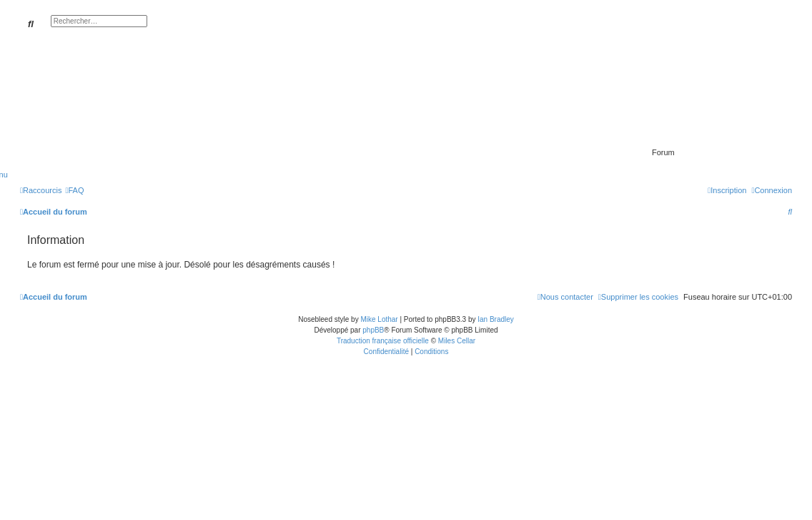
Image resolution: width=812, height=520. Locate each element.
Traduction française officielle (383, 341)
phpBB (373, 330)
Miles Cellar (457, 341)
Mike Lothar (379, 319)
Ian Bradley (496, 319)
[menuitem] (74, 190)
